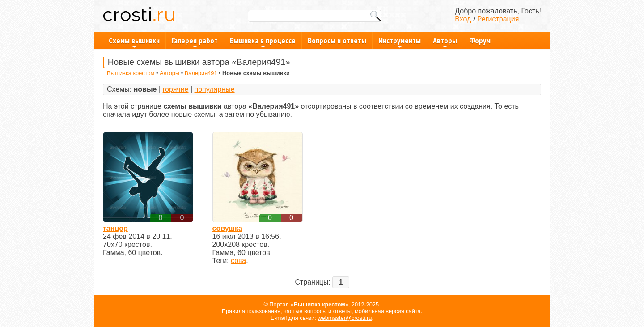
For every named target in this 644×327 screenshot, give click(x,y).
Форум (480, 40)
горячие (176, 89)
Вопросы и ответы (337, 40)
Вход (463, 19)
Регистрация (498, 19)
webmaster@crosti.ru (345, 318)
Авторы (445, 42)
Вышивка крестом (131, 73)
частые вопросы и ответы (318, 311)
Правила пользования (251, 311)
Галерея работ (195, 42)
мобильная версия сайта (388, 311)
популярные (215, 89)
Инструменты (400, 42)
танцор (115, 228)
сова (238, 261)
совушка (227, 228)
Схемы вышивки (134, 42)
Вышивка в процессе (263, 42)
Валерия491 (201, 73)
